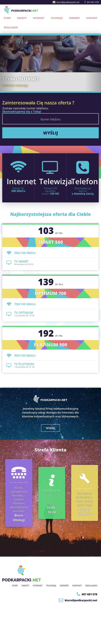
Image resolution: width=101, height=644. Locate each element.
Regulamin (11, 27)
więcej (50, 428)
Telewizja (57, 18)
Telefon (84, 181)
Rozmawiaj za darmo (83, 191)
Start (7, 18)
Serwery (74, 18)
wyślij (51, 133)
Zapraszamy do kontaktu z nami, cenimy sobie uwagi (85, 504)
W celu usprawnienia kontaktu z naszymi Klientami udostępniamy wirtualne (19, 504)
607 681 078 (93, 2)
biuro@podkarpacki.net (68, 2)
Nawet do (18, 190)
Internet (39, 18)
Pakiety (22, 18)
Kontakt (92, 18)
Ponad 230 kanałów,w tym (50, 191)
